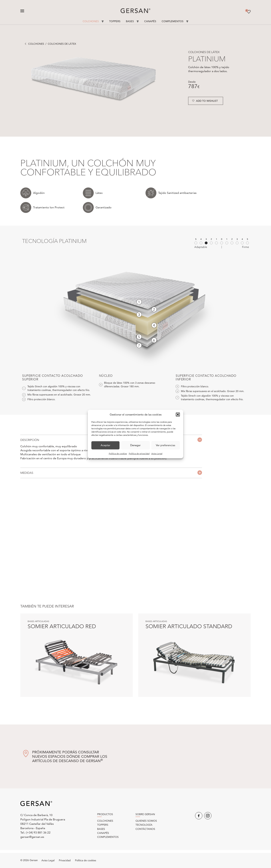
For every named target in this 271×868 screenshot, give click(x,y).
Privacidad (65, 860)
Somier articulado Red (62, 626)
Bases (130, 21)
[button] (178, 415)
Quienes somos (146, 821)
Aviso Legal (157, 453)
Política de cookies (118, 453)
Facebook (199, 816)
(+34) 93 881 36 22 (38, 832)
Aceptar (105, 445)
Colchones (91, 21)
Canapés (150, 21)
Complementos (173, 21)
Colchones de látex (62, 44)
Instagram (208, 816)
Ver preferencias (165, 445)
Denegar (135, 445)
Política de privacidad (139, 453)
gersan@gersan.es (32, 837)
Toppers (115, 21)
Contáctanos (145, 829)
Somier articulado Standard (189, 626)
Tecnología (144, 825)
